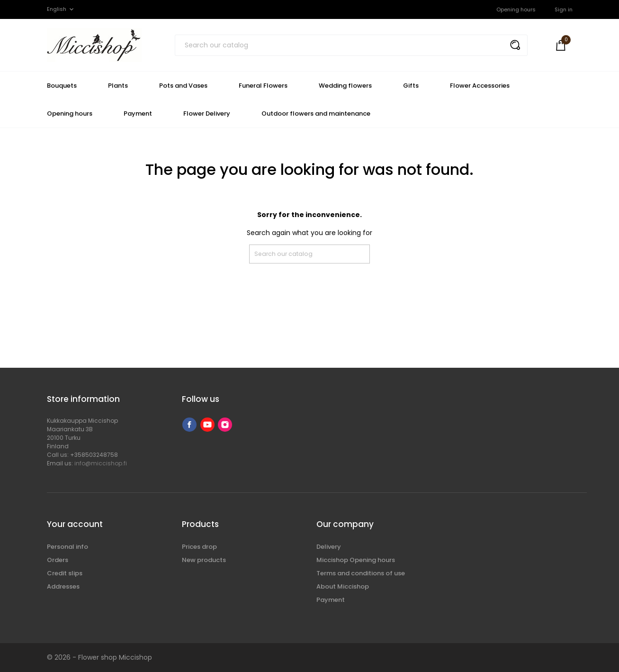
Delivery (329, 547)
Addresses (63, 586)
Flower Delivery (207, 114)
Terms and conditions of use (361, 573)
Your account (75, 524)
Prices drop (199, 547)
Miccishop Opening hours (356, 560)
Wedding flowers (345, 86)
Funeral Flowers (263, 86)
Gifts (411, 86)
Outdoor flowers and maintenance (316, 114)
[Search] (351, 45)
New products (204, 560)
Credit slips (65, 573)
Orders (58, 560)
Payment (138, 114)
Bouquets (62, 86)
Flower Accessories (480, 86)
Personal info (67, 547)
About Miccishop (343, 586)
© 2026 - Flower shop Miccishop (99, 657)
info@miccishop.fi (101, 463)
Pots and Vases (183, 86)
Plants (118, 86)
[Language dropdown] (61, 9)
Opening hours (516, 9)
